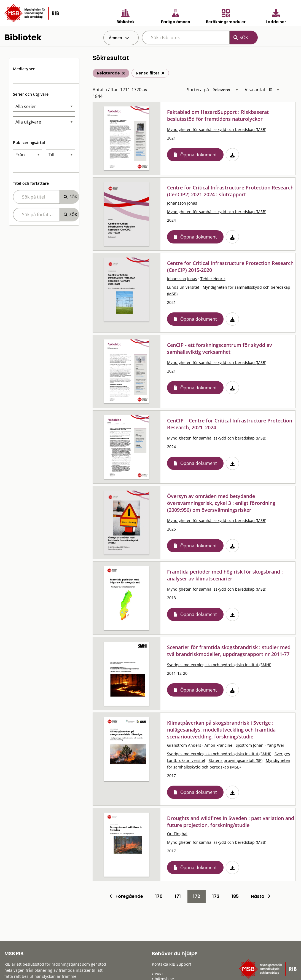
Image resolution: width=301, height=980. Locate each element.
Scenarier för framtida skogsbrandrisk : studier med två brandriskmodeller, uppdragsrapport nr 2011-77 (229, 651)
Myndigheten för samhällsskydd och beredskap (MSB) (217, 129)
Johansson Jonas (182, 203)
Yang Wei (275, 745)
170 (159, 896)
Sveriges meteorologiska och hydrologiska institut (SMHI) (219, 665)
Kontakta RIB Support (172, 964)
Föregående (126, 896)
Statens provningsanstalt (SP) (236, 760)
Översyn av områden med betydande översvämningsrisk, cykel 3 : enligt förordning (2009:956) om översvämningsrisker (221, 503)
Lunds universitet (183, 287)
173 (216, 896)
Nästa (261, 896)
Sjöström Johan (250, 745)
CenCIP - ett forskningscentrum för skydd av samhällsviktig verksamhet (220, 348)
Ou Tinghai (177, 834)
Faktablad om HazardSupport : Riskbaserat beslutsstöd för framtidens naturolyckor (218, 115)
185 (235, 896)
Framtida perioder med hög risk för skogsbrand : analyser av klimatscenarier (225, 575)
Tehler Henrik (213, 279)
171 (178, 896)
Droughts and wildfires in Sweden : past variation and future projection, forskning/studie (231, 822)
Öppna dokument (199, 155)
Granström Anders (184, 745)
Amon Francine (218, 745)
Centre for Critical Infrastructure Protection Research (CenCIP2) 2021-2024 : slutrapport (230, 191)
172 (197, 896)
